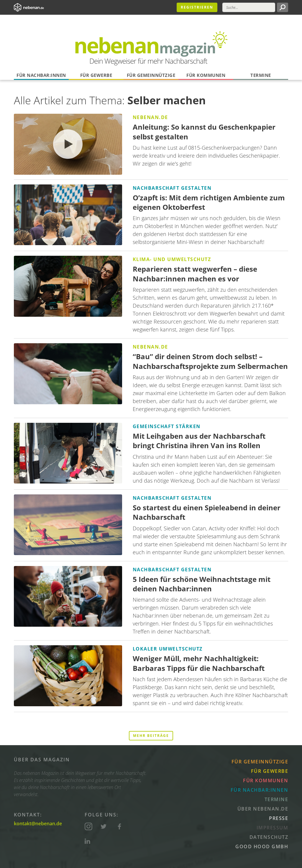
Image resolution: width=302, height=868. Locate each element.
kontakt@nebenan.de (38, 824)
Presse (279, 818)
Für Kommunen (206, 75)
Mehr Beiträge (151, 736)
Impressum (273, 828)
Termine (261, 75)
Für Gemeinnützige (151, 75)
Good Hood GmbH (262, 846)
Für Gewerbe (96, 75)
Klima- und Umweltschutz (172, 259)
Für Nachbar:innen (41, 75)
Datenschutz (269, 837)
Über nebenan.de (263, 809)
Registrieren (197, 7)
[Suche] (249, 7)
